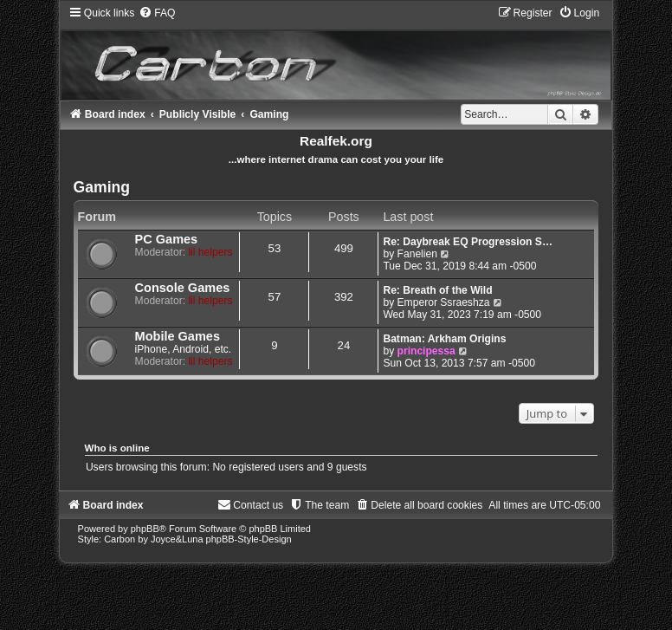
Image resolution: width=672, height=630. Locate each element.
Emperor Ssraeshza (444, 302)
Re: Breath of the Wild (437, 290)
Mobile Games (178, 336)
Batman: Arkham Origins (444, 339)
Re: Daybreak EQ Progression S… (468, 242)
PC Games (167, 239)
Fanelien (417, 254)
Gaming (102, 187)
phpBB (145, 529)
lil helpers (210, 252)
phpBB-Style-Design (249, 539)
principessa (426, 351)
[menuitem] (157, 13)
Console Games (183, 288)
